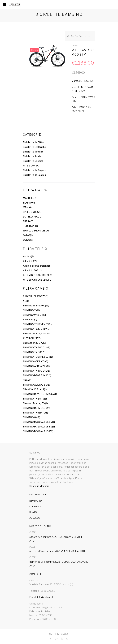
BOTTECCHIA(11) (32, 217)
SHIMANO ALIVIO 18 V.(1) (36, 385)
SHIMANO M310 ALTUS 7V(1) (39, 431)
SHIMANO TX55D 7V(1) (35, 413)
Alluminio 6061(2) (33, 270)
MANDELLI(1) (30, 198)
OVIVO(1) (28, 235)
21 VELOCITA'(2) (32, 338)
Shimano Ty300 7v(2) (34, 343)
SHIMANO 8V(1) (31, 417)
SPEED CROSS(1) (32, 212)
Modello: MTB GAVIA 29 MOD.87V (82, 89)
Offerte (75, 46)
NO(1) (26, 301)
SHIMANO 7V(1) (31, 310)
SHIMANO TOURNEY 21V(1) (38, 357)
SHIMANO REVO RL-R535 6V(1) (40, 394)
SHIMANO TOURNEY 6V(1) (37, 324)
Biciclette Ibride (32, 156)
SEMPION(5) (30, 203)
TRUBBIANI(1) (30, 226)
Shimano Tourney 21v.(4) (36, 333)
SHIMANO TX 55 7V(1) (35, 399)
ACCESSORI (36, 518)
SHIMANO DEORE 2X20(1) (37, 375)
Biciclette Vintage (33, 152)
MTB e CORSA (31, 166)
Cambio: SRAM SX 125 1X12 (83, 99)
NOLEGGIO (35, 507)
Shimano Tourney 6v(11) (36, 306)
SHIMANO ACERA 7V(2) (35, 361)
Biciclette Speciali (33, 161)
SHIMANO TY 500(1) (34, 352)
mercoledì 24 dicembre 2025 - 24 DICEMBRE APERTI (57, 551)
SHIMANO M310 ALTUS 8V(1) (39, 422)
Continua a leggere (39, 486)
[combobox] (80, 36)
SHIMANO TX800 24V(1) (36, 371)
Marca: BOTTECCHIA (82, 81)
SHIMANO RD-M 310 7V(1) (37, 408)
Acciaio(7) (28, 256)
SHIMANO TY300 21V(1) (36, 329)
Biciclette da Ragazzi (35, 170)
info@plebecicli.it (46, 597)
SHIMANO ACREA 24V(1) (36, 366)
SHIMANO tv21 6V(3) (34, 315)
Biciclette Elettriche (34, 147)
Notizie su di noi (41, 526)
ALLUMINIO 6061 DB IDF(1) (37, 275)
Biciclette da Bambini (35, 175)
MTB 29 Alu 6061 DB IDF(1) (38, 280)
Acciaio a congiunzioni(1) (36, 266)
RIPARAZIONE (37, 501)
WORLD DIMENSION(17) (36, 231)
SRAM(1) (28, 380)
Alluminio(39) (30, 261)
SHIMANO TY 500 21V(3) (37, 347)
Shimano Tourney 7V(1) (35, 403)
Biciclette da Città (33, 142)
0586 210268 (48, 591)
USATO (33, 512)
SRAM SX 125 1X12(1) (35, 389)
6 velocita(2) (30, 320)
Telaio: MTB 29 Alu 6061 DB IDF (81, 109)
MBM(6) (27, 207)
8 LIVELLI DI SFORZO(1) (36, 296)
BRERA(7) (28, 221)
